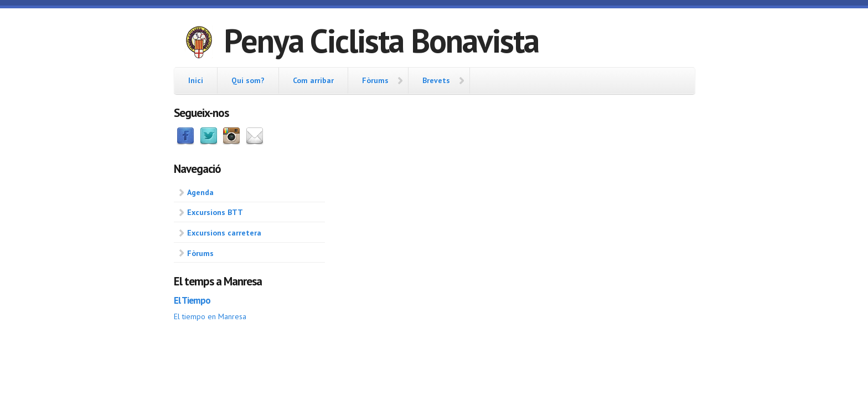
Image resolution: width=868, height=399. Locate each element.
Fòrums (375, 80)
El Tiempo (192, 300)
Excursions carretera (224, 233)
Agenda (200, 192)
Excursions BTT (215, 212)
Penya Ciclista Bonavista (381, 40)
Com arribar (313, 80)
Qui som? (248, 80)
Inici (196, 80)
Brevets (436, 80)
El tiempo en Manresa (210, 316)
